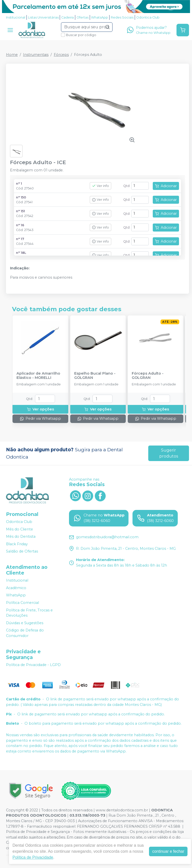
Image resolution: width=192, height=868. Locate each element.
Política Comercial (22, 603)
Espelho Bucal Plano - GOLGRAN (95, 376)
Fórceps (61, 55)
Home (12, 55)
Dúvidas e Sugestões (25, 623)
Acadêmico (16, 588)
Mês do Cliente (19, 529)
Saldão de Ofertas (22, 552)
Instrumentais (36, 55)
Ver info (100, 186)
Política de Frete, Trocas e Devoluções (29, 613)
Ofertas (82, 17)
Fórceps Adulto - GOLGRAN (148, 376)
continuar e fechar (168, 851)
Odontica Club (148, 17)
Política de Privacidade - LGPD (33, 665)
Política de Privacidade (33, 857)
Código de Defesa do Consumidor (25, 633)
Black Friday (17, 544)
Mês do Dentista (21, 536)
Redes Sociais (122, 17)
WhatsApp (99, 17)
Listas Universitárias (43, 17)
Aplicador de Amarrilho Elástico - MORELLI (38, 376)
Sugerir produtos (169, 453)
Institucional (16, 17)
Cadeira (67, 17)
